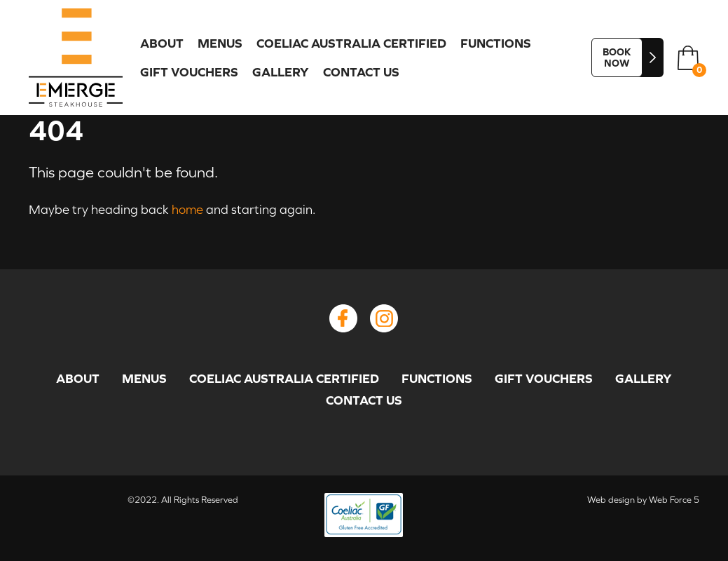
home (187, 209)
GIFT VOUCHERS (189, 72)
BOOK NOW (617, 58)
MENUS (220, 43)
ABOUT (162, 43)
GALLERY (281, 72)
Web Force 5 (674, 500)
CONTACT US (361, 72)
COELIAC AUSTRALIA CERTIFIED (351, 43)
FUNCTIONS (496, 43)
